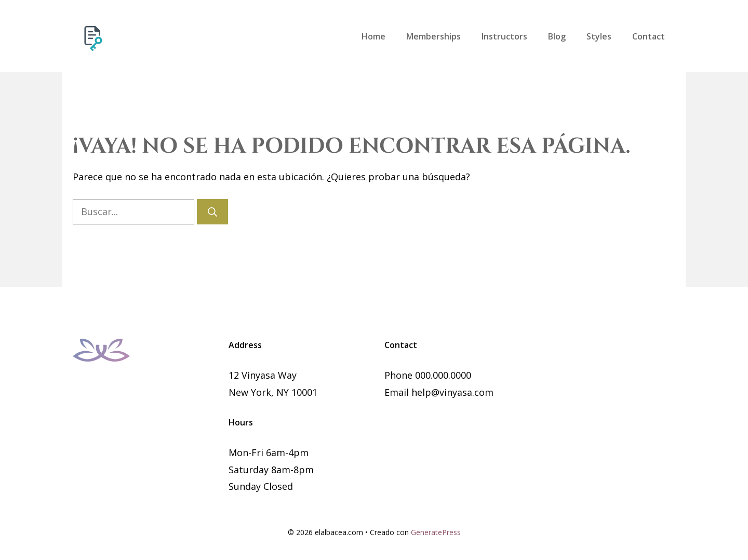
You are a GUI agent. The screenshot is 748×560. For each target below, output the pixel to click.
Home (373, 36)
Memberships (433, 36)
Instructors (504, 36)
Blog (557, 36)
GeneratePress (436, 532)
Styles (599, 36)
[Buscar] (212, 212)
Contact (649, 36)
